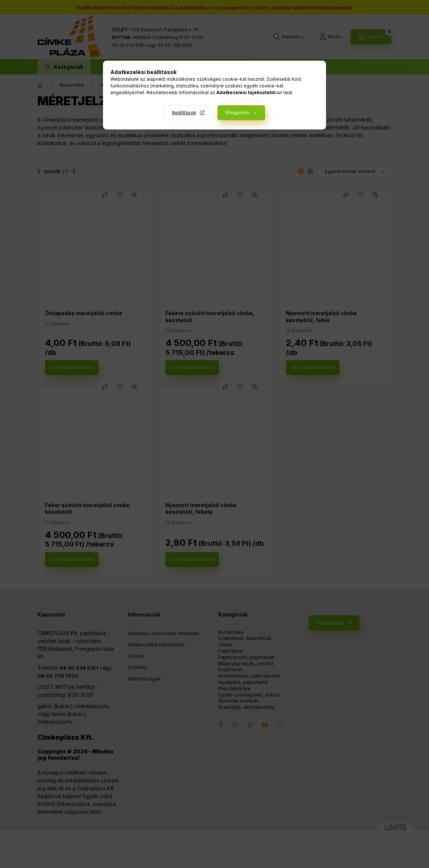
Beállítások (184, 113)
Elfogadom (237, 113)
